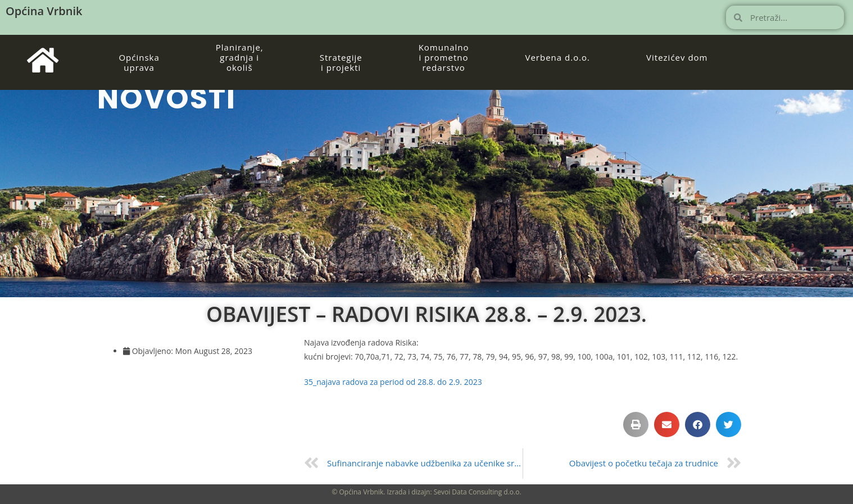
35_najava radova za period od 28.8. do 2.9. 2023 (393, 382)
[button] (636, 424)
